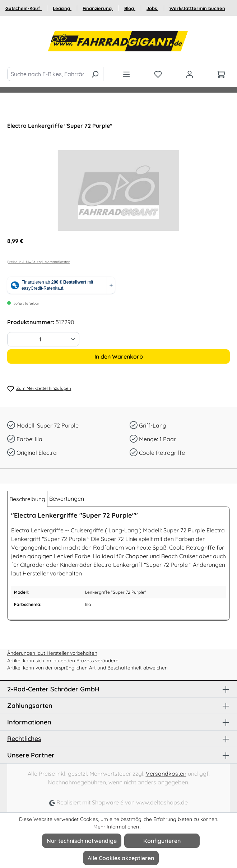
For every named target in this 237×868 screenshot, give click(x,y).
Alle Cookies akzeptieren (121, 858)
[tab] (27, 499)
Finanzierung (98, 8)
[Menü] (126, 74)
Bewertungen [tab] (67, 499)
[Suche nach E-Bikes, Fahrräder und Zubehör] (47, 74)
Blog (130, 8)
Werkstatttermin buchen (197, 8)
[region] (118, 190)
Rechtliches (24, 739)
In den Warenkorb (119, 356)
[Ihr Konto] (190, 74)
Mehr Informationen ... (118, 827)
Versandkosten (166, 774)
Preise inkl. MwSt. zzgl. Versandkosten (39, 262)
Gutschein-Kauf (24, 8)
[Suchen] (95, 74)
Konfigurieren (162, 841)
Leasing (62, 8)
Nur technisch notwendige (82, 841)
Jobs (152, 8)
